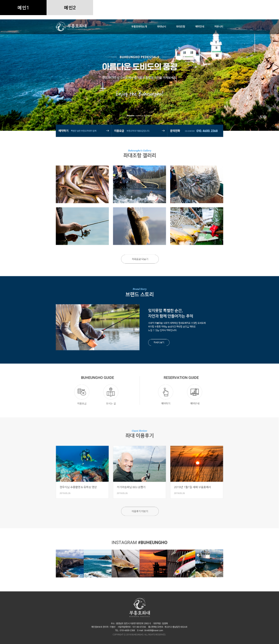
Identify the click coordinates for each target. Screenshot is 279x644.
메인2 (70, 8)
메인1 (23, 8)
